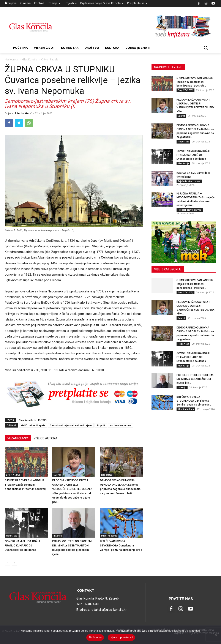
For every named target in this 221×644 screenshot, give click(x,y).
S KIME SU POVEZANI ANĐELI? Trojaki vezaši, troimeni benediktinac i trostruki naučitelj (25, 485)
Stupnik (101, 425)
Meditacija (12, 536)
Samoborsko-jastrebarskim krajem (71, 425)
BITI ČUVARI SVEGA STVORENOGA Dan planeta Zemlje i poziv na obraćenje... (194, 401)
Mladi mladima (109, 536)
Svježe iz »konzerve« (189, 181)
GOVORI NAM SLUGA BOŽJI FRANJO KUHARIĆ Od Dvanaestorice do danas (22, 545)
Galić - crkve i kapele (33, 425)
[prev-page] (7, 563)
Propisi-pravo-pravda (190, 210)
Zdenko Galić (23, 113)
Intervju (58, 536)
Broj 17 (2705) (14, 475)
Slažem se (95, 637)
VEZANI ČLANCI (18, 438)
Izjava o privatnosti (122, 637)
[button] (206, 48)
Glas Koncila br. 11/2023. (33, 420)
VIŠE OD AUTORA (46, 438)
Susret (57, 475)
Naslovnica (11, 59)
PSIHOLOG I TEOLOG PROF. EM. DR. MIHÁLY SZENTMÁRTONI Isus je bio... (195, 379)
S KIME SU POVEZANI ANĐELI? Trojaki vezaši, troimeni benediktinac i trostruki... (195, 82)
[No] (216, 635)
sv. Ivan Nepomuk (121, 425)
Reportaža (107, 475)
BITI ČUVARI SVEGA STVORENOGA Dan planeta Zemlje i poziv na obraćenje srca (121, 545)
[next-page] (14, 563)
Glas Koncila (30, 59)
